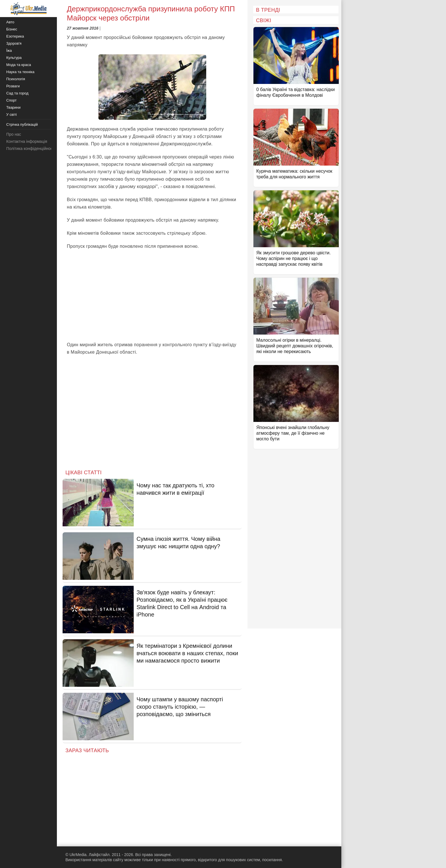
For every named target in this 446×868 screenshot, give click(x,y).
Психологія (16, 79)
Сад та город (17, 93)
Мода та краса (19, 65)
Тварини (13, 107)
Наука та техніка (20, 72)
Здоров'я (14, 43)
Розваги (13, 86)
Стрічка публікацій (22, 124)
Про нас (14, 134)
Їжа (9, 50)
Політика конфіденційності (31, 149)
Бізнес (12, 29)
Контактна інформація (27, 141)
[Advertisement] (152, 296)
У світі (12, 115)
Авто (10, 22)
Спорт (12, 100)
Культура (14, 58)
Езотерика (15, 36)
